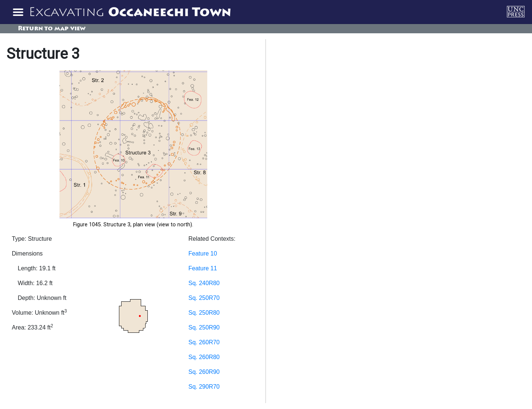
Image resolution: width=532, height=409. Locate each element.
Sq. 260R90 (204, 372)
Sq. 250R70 (204, 298)
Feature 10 (203, 253)
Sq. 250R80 (204, 313)
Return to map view (52, 29)
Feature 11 (203, 268)
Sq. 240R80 (204, 283)
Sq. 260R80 (204, 357)
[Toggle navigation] (18, 12)
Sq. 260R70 (204, 342)
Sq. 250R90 (204, 327)
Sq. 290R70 (204, 387)
